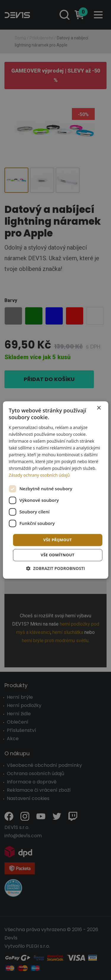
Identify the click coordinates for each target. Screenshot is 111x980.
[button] (55, 569)
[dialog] (55, 490)
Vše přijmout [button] (57, 540)
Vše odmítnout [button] (58, 555)
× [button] (99, 408)
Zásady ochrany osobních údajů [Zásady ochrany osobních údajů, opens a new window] (39, 475)
